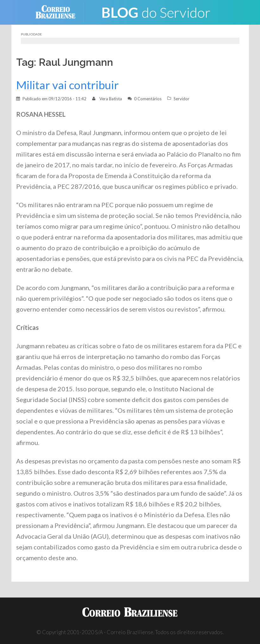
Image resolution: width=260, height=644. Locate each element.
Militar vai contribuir (67, 85)
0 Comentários (148, 99)
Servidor (181, 99)
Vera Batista (111, 99)
